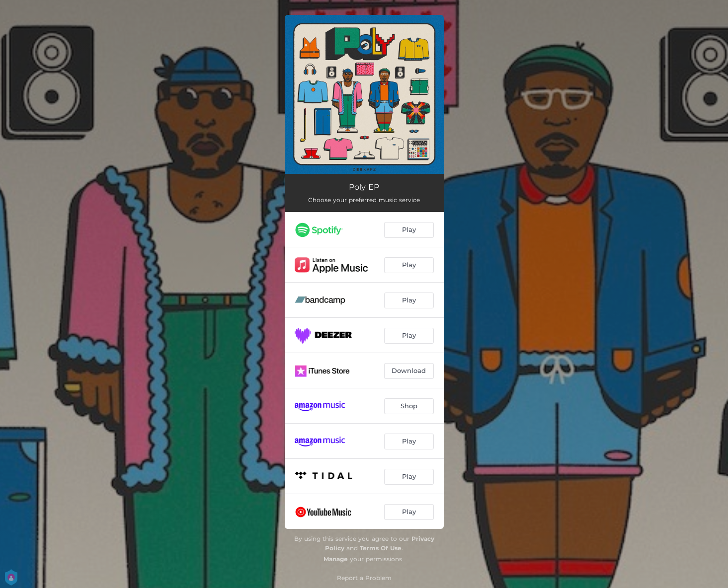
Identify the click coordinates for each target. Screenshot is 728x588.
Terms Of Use (381, 548)
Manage (336, 559)
